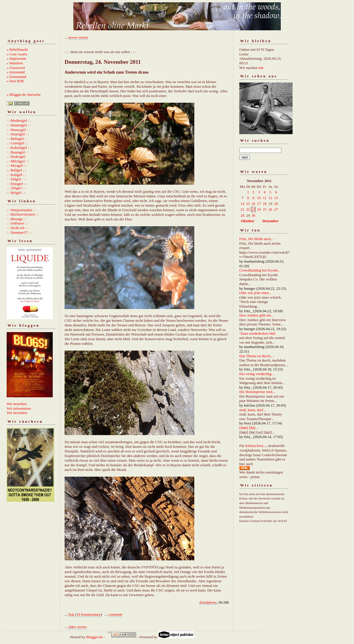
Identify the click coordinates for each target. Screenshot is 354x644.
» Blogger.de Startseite (24, 94)
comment (115, 614)
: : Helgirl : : (16, 193)
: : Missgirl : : (17, 165)
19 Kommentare (88, 614)
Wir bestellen (17, 404)
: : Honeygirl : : (18, 130)
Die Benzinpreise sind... (257, 392)
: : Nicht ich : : (17, 228)
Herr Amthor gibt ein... (256, 315)
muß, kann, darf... (253, 410)
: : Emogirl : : (17, 184)
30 (253, 215)
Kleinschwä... (256, 446)
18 (265, 204)
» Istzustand (16, 72)
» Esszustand (16, 77)
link (71, 614)
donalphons (208, 602)
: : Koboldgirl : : (19, 148)
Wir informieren (19, 408)
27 (276, 209)
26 (270, 209)
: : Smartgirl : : (18, 134)
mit (261, 68)
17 (259, 204)
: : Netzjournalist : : (21, 210)
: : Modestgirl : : (19, 120)
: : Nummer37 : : (19, 232)
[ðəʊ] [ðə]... (249, 428)
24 (259, 209)
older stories (78, 627)
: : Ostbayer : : (17, 223)
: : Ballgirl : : (16, 170)
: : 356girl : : (16, 188)
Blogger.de (94, 637)
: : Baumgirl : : (18, 152)
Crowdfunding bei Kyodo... (260, 270)
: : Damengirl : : (19, 125)
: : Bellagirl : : (17, 139)
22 (248, 209)
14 (243, 204)
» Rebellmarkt (17, 49)
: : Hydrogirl (16, 157)
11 (265, 198)
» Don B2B (15, 81)
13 (276, 198)
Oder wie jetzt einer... (255, 293)
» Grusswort (16, 68)
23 (253, 209)
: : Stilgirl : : (16, 179)
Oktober (248, 221)
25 (265, 209)
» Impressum (16, 58)
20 (276, 204)
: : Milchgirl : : (18, 161)
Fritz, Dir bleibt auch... (256, 239)
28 (243, 215)
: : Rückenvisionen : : (23, 214)
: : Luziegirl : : (17, 143)
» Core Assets (17, 54)
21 (243, 209)
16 (253, 204)
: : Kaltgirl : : (16, 175)
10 (259, 198)
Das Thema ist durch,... (257, 356)
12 (270, 198)
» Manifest (15, 63)
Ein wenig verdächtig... (257, 374)
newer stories (78, 37)
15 (248, 204)
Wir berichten (17, 413)
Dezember (270, 221)
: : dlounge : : (17, 219)
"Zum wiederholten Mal (257, 333)
